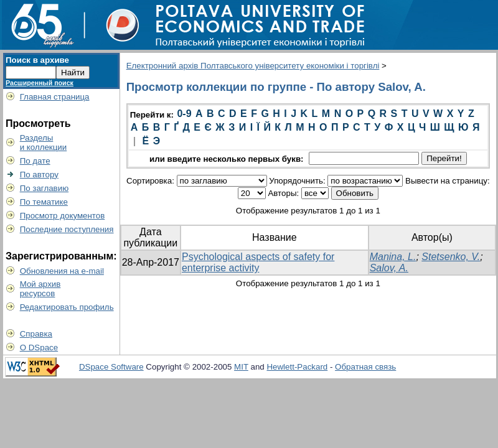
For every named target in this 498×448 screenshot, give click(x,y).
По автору (39, 175)
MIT (241, 367)
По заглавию (45, 188)
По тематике (44, 202)
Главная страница (55, 97)
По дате (35, 161)
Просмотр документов (63, 216)
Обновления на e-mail (62, 271)
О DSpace (39, 348)
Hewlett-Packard (297, 367)
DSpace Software (111, 367)
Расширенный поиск (40, 83)
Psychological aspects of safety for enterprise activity (258, 262)
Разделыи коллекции (44, 142)
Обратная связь (365, 367)
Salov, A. (389, 268)
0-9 (184, 114)
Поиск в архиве (37, 60)
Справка (36, 334)
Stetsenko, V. (451, 257)
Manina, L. (393, 257)
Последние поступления (67, 229)
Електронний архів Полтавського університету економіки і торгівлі (253, 66)
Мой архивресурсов (40, 289)
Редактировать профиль (67, 307)
